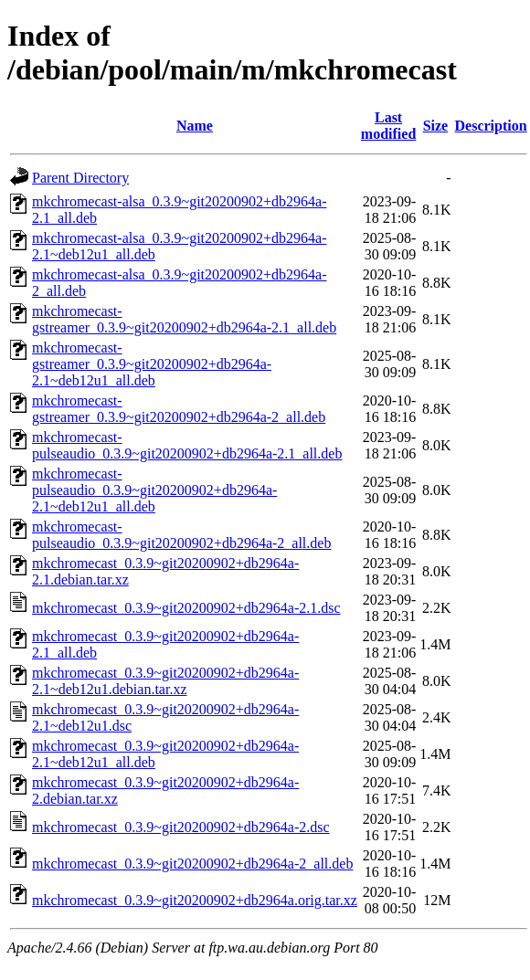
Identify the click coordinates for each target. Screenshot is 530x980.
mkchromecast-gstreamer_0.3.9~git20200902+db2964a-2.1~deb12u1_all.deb (152, 364)
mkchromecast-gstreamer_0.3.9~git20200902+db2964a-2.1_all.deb (184, 319)
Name (195, 126)
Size (436, 126)
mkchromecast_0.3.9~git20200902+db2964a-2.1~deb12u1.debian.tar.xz (165, 681)
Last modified (388, 126)
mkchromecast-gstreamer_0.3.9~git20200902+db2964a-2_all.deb (179, 409)
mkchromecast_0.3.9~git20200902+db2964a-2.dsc (181, 827)
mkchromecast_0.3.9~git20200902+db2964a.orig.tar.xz (195, 900)
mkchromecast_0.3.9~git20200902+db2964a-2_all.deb (192, 864)
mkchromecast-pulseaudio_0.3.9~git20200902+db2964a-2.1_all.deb (187, 445)
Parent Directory (80, 178)
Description (491, 126)
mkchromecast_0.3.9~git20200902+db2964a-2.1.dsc (186, 608)
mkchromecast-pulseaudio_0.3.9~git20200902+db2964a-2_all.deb (181, 535)
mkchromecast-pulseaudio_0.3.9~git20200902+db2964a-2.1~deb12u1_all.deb (154, 490)
